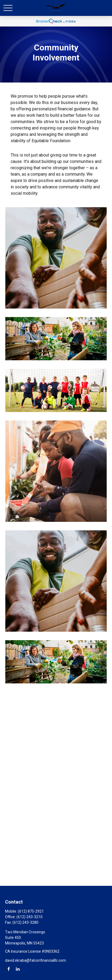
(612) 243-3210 (29, 917)
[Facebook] (9, 969)
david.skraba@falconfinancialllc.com (36, 960)
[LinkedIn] (18, 969)
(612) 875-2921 (31, 911)
